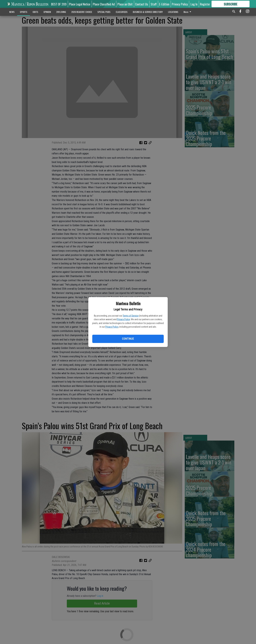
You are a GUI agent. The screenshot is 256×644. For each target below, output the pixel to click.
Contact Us (142, 4)
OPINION (47, 12)
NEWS (12, 12)
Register (205, 4)
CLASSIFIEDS (122, 12)
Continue (128, 339)
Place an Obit (125, 4)
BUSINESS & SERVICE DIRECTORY (148, 12)
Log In (194, 4)
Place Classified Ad (104, 4)
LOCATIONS (173, 12)
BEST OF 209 (59, 4)
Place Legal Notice (80, 4)
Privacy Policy (124, 319)
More (188, 12)
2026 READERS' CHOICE (82, 12)
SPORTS (24, 12)
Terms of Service (131, 316)
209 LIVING (61, 12)
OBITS (35, 12)
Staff (154, 4)
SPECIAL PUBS (104, 12)
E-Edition (164, 4)
